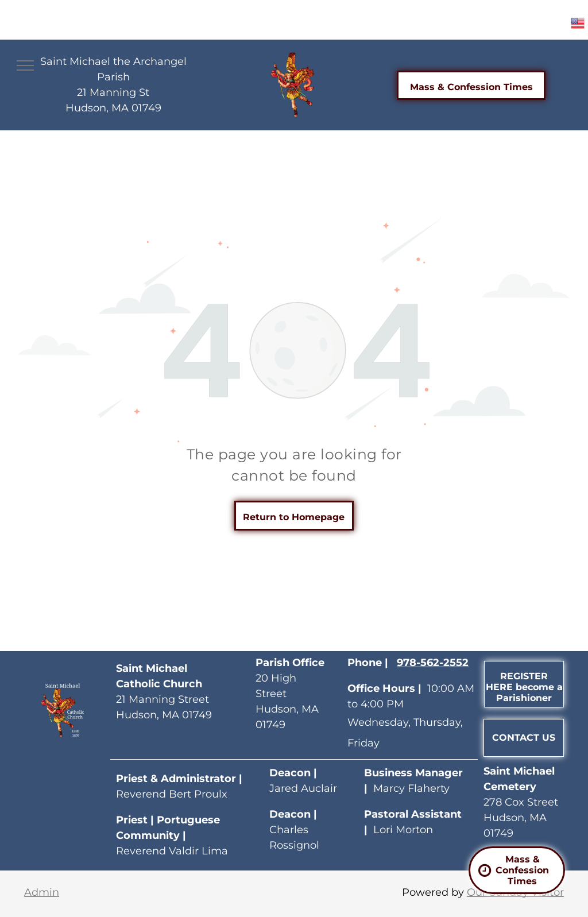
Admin (42, 892)
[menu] (25, 65)
